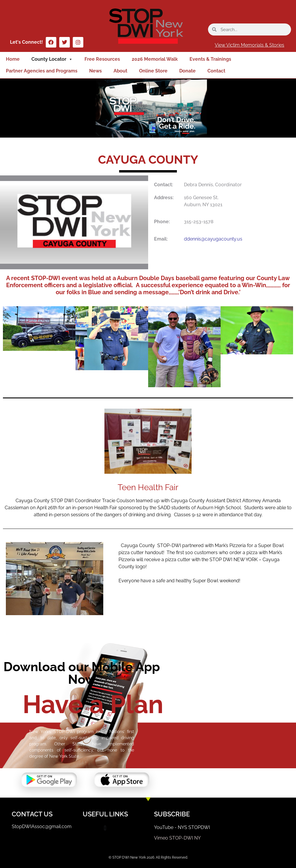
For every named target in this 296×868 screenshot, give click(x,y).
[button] (105, 828)
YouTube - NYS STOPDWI (182, 827)
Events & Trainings (210, 59)
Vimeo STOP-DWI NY (177, 838)
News (95, 71)
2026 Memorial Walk (155, 59)
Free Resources (102, 59)
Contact (216, 71)
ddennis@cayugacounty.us (213, 239)
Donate (187, 71)
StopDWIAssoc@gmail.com (42, 826)
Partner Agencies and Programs (42, 71)
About (120, 71)
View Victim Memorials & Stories (250, 45)
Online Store (153, 71)
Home (13, 59)
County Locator (52, 59)
